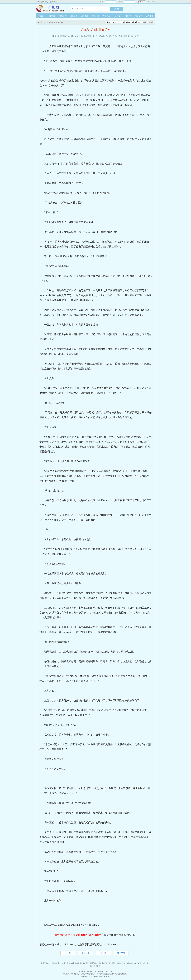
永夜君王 (101, 36)
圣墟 (68, 36)
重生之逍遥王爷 (63, 963)
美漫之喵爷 (94, 963)
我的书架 (52, 16)
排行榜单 (139, 16)
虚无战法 (129, 963)
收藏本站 (53, 2)
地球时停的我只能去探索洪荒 (79, 963)
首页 (41, 16)
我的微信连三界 (86, 36)
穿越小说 (95, 16)
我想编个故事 (121, 963)
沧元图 (45, 22)
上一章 (68, 953)
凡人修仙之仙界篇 (112, 36)
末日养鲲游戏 (103, 963)
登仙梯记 (112, 963)
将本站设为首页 (42, 2)
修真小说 (74, 16)
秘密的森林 (137, 963)
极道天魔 (126, 36)
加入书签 (121, 953)
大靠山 (77, 36)
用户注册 (151, 2)
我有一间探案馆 (95, 966)
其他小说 (128, 16)
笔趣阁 (51, 8)
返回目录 (86, 953)
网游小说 (106, 16)
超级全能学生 (135, 36)
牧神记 (95, 36)
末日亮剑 (145, 963)
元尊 (72, 36)
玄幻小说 (63, 16)
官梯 (120, 36)
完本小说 (150, 16)
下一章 (103, 953)
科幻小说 (117, 16)
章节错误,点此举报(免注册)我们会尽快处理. (78, 935)
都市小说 (85, 16)
